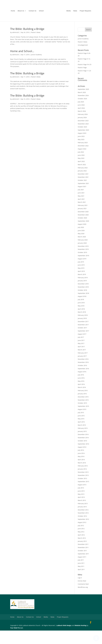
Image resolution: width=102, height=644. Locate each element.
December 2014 (83, 448)
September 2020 (83, 234)
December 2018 (83, 297)
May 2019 (81, 282)
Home (13, 13)
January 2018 (82, 332)
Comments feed (83, 597)
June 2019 (81, 278)
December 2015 (83, 410)
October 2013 (82, 492)
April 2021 (81, 212)
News (87, 13)
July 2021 (81, 203)
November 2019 (83, 263)
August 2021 (82, 200)
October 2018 (82, 304)
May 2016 (81, 395)
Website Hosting (80, 639)
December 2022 (83, 159)
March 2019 (82, 288)
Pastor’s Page (82, 81)
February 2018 (83, 329)
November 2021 (83, 191)
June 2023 (81, 150)
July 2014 (81, 464)
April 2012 (81, 548)
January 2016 (82, 407)
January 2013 (82, 520)
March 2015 (82, 438)
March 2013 (82, 514)
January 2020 (82, 256)
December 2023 (83, 134)
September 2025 (83, 103)
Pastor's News (36, 46)
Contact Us (32, 13)
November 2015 (83, 413)
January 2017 (82, 369)
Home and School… (22, 65)
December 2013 (83, 486)
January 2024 (82, 131)
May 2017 (81, 357)
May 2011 (81, 580)
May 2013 (81, 507)
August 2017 (82, 347)
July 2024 (81, 115)
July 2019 (81, 275)
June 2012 (81, 542)
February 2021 (83, 219)
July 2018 (81, 313)
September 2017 (83, 344)
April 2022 (81, 175)
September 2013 (83, 495)
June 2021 (81, 206)
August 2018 (82, 310)
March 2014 (82, 476)
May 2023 (81, 153)
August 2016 (82, 385)
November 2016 (83, 376)
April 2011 (81, 583)
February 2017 (83, 366)
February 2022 (83, 181)
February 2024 (83, 128)
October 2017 (82, 341)
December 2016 (83, 373)
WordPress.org (83, 601)
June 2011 (81, 577)
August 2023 (82, 147)
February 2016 (83, 404)
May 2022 (81, 172)
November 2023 (83, 137)
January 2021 (82, 222)
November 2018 (83, 300)
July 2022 (81, 165)
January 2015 (82, 445)
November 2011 (83, 561)
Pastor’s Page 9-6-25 (85, 78)
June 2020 (81, 244)
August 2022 (82, 162)
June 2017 (81, 354)
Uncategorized (83, 58)
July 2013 (81, 501)
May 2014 (81, 470)
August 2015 (82, 423)
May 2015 (81, 432)
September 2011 (83, 567)
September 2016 (83, 382)
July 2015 (81, 426)
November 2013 (83, 489)
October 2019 (82, 266)
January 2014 (82, 482)
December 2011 (83, 558)
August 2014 (82, 460)
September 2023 (83, 143)
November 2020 (83, 228)
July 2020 (81, 241)
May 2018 (81, 319)
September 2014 (83, 457)
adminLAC (16, 46)
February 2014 (83, 479)
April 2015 (81, 435)
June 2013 (81, 504)
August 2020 (82, 238)
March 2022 (82, 178)
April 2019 (81, 285)
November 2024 (83, 109)
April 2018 (81, 322)
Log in (80, 591)
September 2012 (83, 533)
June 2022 (81, 169)
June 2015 (81, 429)
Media (81, 13)
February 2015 (83, 442)
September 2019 (83, 269)
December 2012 (83, 523)
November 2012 (83, 526)
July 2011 (81, 573)
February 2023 (83, 156)
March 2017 (82, 363)
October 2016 (82, 379)
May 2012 (81, 545)
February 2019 (83, 291)
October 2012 (82, 529)
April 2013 (81, 511)
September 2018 (83, 307)
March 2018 (82, 325)
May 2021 (81, 209)
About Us (21, 13)
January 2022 (82, 184)
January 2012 (82, 555)
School (41, 13)
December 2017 (83, 335)
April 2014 (81, 473)
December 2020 (83, 225)
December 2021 (83, 187)
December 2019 (83, 260)
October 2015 (82, 416)
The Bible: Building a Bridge (27, 42)
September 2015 (83, 420)
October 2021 (82, 194)
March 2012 (82, 551)
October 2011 (82, 564)
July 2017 (81, 351)
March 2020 (82, 250)
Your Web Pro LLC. (17, 641)
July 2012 (81, 539)
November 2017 (83, 338)
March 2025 (82, 106)
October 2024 (82, 112)
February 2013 (83, 517)
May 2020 (81, 247)
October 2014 (82, 454)
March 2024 (82, 125)
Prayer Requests (51, 24)
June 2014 (81, 467)
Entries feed (82, 594)
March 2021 (82, 216)
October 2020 (82, 231)
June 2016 (81, 391)
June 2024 (81, 118)
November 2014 (83, 451)
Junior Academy (36, 68)
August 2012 (82, 536)
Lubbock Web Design (64, 639)
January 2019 (82, 294)
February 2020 (83, 253)
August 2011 (82, 570)
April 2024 (81, 121)
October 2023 (82, 140)
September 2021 (83, 197)
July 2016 (81, 388)
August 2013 (82, 498)
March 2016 (82, 401)
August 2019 (82, 272)
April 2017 (81, 360)
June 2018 (81, 316)
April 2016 (81, 398)
